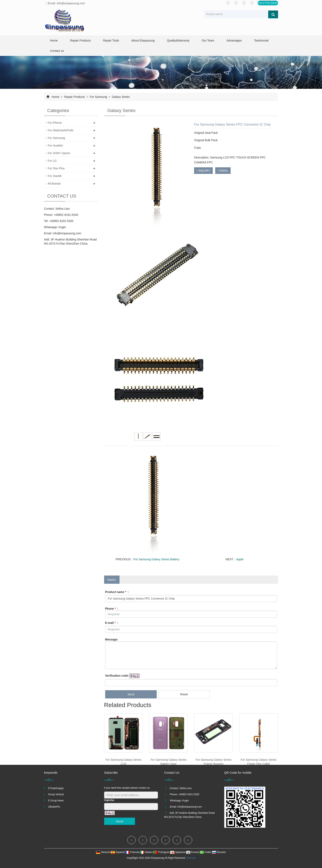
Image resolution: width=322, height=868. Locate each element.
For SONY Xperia (59, 153)
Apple (240, 559)
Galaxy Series (120, 97)
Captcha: (109, 800)
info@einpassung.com (67, 233)
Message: (112, 639)
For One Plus (56, 168)
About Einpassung (143, 40)
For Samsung (98, 97)
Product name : (117, 592)
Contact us (57, 51)
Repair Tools (111, 40)
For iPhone (55, 123)
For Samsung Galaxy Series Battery (156, 559)
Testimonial (261, 40)
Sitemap (191, 858)
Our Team (208, 40)
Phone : (112, 609)
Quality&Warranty (178, 40)
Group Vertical (56, 794)
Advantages (234, 40)
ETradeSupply (56, 788)
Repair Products (80, 40)
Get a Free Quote (268, 3)
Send (131, 694)
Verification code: (117, 676)
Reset (184, 694)
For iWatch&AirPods (61, 130)
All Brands (54, 184)
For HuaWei (55, 146)
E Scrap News (56, 801)
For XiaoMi (55, 176)
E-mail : (112, 623)
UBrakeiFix (54, 807)
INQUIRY (203, 171)
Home (54, 40)
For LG (52, 161)
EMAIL (223, 171)
